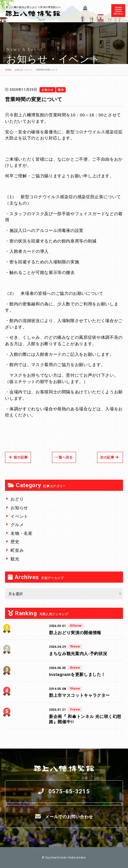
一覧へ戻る (64, 457)
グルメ (17, 525)
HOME (8, 70)
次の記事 (109, 457)
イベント (19, 516)
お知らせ (19, 508)
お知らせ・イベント (24, 70)
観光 (15, 559)
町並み (17, 550)
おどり (17, 499)
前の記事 (19, 457)
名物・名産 (21, 533)
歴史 (15, 542)
